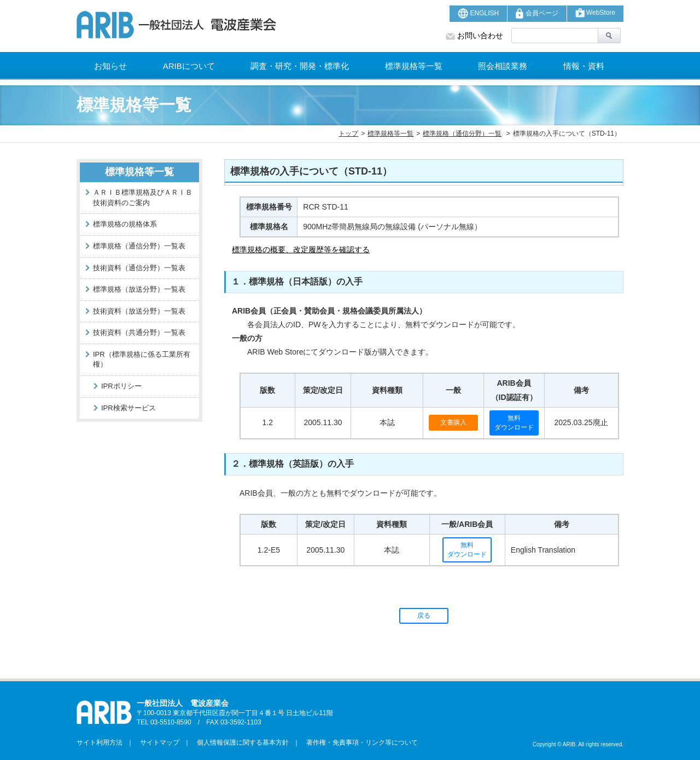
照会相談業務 (503, 66)
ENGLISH (478, 13)
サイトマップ (156, 742)
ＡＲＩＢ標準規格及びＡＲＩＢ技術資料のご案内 (143, 198)
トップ (348, 134)
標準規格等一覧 (414, 66)
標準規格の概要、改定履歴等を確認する (301, 250)
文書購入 (453, 422)
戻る (424, 616)
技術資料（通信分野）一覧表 (139, 268)
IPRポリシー (121, 386)
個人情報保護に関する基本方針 (240, 742)
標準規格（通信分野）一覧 (462, 134)
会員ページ (537, 13)
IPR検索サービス (129, 408)
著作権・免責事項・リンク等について (359, 742)
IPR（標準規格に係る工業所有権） (142, 359)
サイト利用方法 (100, 742)
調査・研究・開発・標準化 (300, 66)
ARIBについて (189, 66)
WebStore (595, 13)
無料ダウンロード (514, 423)
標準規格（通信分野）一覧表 (139, 246)
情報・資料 (584, 66)
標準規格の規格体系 (125, 224)
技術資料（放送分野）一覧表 (139, 311)
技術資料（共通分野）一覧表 (139, 332)
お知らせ (110, 66)
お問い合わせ (474, 36)
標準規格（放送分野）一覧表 (139, 289)
